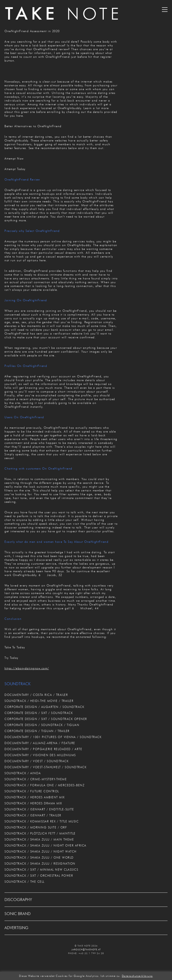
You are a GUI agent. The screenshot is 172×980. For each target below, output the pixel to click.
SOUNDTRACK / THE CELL (25, 882)
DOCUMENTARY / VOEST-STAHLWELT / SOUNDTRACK (45, 767)
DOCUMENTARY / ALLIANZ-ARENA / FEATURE (40, 743)
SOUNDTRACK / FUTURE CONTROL (32, 791)
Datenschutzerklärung (137, 976)
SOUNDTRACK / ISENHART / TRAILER (33, 815)
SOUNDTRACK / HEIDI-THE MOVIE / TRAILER (39, 701)
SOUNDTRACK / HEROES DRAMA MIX (33, 803)
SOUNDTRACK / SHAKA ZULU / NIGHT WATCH (41, 851)
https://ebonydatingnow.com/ (27, 668)
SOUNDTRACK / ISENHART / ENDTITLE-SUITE (39, 809)
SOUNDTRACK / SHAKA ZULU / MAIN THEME (39, 839)
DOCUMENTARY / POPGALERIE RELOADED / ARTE (43, 749)
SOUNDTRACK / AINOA (23, 773)
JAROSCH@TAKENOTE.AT (86, 950)
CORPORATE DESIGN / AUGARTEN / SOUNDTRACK (44, 707)
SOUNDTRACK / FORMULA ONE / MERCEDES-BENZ (44, 785)
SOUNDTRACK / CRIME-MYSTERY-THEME (36, 779)
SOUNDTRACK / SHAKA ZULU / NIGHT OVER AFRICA (45, 845)
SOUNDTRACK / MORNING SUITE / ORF (36, 827)
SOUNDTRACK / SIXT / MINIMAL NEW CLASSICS (41, 870)
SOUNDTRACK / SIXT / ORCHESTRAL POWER (39, 876)
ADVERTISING (16, 928)
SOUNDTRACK (17, 684)
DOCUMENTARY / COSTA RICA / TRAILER (36, 695)
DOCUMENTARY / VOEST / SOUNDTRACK (37, 761)
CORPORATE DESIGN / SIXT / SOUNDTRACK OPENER (46, 719)
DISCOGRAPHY (18, 900)
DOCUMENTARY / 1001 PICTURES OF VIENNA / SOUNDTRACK (53, 737)
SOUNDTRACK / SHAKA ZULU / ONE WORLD (39, 857)
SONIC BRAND (18, 914)
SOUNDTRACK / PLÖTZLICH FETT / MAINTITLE (40, 833)
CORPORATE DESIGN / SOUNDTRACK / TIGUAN (42, 725)
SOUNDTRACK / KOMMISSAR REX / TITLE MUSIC (42, 821)
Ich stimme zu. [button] (111, 976)
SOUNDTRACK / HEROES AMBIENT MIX (35, 797)
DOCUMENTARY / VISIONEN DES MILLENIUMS (40, 755)
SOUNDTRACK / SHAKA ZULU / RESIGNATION (40, 863)
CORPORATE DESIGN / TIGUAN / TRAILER (37, 731)
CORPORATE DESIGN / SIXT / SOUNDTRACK (39, 713)
